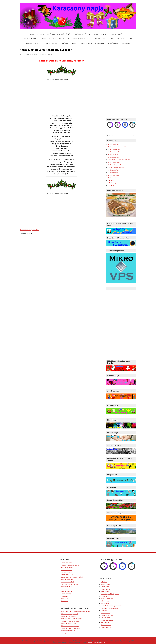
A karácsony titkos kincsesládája (71, 628)
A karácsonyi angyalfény (69, 616)
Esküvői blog (105, 622)
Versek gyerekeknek (107, 599)
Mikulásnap (100, 43)
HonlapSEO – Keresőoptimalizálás (111, 606)
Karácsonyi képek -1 (81, 39)
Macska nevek (105, 613)
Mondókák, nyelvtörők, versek (110, 594)
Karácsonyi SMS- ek (31, 39)
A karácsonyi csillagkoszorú (70, 614)
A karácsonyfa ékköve (68, 631)
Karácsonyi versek (37, 34)
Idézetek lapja (105, 601)
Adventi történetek (119, 34)
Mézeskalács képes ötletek (121, 39)
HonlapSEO (101, 643)
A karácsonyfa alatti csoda (69, 623)
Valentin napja (105, 584)
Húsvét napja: (105, 587)
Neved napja (105, 591)
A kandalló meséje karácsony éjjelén (72, 619)
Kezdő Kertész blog (107, 620)
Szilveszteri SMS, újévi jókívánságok (56, 39)
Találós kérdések (106, 596)
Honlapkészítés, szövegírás (109, 608)
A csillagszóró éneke (67, 633)
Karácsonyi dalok (51, 43)
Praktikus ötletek (106, 627)
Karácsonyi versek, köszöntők (59, 34)
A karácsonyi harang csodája (70, 626)
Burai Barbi (92, 643)
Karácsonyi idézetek (82, 34)
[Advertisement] (62, 98)
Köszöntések (105, 603)
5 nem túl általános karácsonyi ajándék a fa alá (75, 612)
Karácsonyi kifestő (33, 43)
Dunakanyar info (106, 618)
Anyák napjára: (106, 589)
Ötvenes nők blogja (107, 615)
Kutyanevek (105, 611)
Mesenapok (126, 43)
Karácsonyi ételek (68, 43)
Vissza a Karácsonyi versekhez (30, 230)
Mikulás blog (113, 43)
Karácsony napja (27, 54)
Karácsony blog (85, 43)
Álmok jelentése (106, 625)
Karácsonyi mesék (101, 34)
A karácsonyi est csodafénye (70, 621)
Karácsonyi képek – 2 (100, 39)
